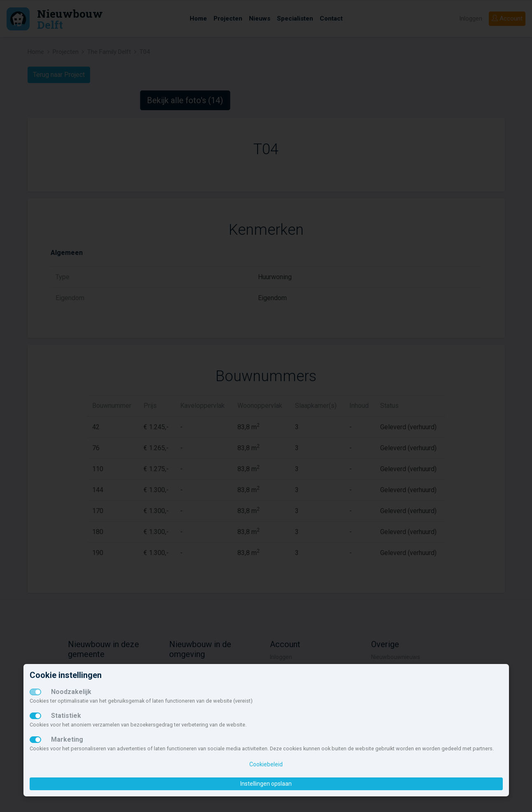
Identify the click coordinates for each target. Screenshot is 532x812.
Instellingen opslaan (266, 784)
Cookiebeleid (266, 764)
